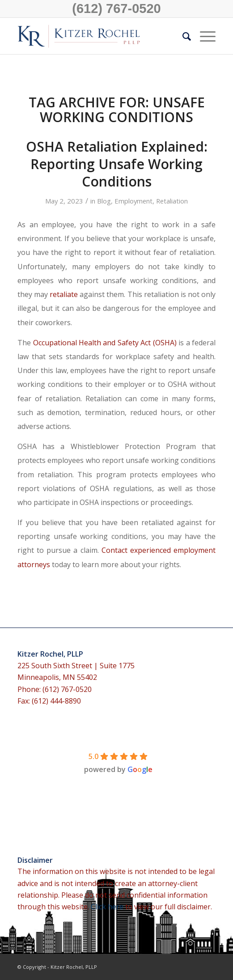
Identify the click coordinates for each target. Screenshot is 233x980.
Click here (108, 907)
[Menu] (203, 36)
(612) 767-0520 (116, 8)
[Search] (182, 36)
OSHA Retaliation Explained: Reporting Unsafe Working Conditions (117, 164)
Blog (104, 201)
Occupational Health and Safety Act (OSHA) (105, 343)
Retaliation (172, 201)
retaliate (64, 294)
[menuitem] (182, 36)
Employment (133, 201)
